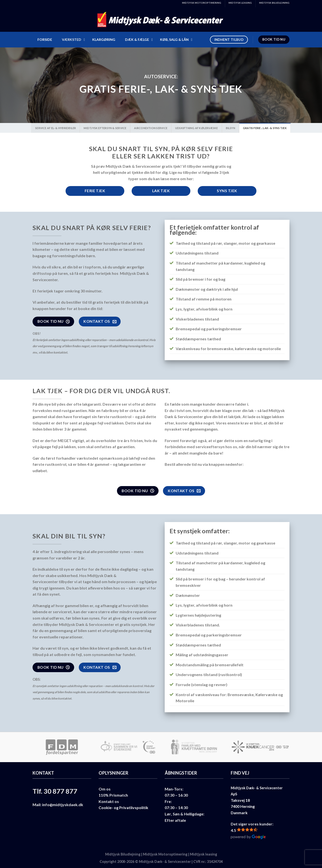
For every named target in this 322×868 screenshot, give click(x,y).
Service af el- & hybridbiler (56, 128)
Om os (105, 789)
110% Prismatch (113, 795)
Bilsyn (230, 128)
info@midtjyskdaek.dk (63, 805)
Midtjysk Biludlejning (123, 854)
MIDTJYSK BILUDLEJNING (274, 3)
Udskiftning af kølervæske (197, 128)
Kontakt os (109, 801)
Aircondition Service (151, 128)
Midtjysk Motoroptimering (165, 854)
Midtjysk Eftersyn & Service (105, 128)
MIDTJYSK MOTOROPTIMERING (202, 3)
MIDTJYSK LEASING (240, 3)
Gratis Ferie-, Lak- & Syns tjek (265, 128)
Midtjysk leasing (203, 854)
